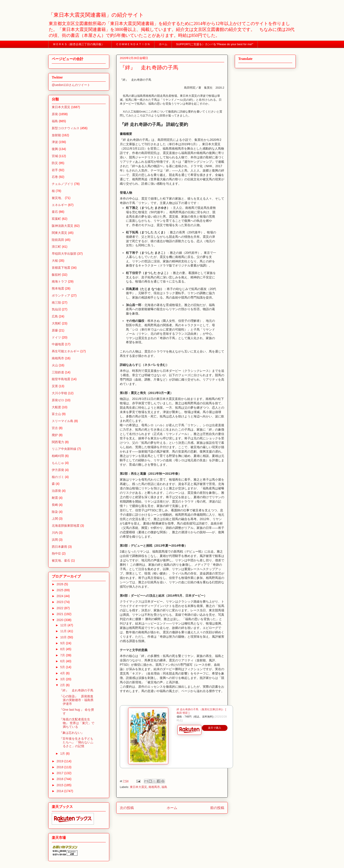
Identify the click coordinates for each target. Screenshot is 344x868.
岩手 (55, 170)
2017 (60, 773)
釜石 (55, 212)
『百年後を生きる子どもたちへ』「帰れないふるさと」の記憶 (76, 742)
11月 (64, 631)
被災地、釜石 (61, 560)
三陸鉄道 (58, 372)
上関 (55, 519)
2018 (60, 767)
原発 (55, 114)
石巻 (55, 177)
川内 (55, 533)
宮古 (55, 428)
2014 (60, 791)
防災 (55, 163)
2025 (60, 590)
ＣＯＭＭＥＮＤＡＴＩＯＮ (133, 44)
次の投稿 (127, 808)
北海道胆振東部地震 (66, 526)
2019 (60, 761)
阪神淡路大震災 (63, 226)
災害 (55, 386)
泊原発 (56, 491)
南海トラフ (59, 281)
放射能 (56, 135)
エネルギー (59, 205)
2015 (60, 785)
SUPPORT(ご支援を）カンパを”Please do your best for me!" (215, 44)
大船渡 (56, 407)
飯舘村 (56, 275)
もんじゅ (58, 463)
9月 (63, 643)
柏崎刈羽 (58, 456)
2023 (60, 602)
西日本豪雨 (59, 547)
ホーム (163, 44)
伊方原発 (58, 470)
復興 (55, 149)
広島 (55, 316)
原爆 (55, 330)
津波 (55, 142)
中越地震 (58, 344)
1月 (63, 753)
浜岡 (55, 540)
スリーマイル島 (63, 421)
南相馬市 (154, 787)
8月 (63, 649)
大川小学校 (59, 393)
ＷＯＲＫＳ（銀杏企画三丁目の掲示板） (80, 44)
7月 (63, 655)
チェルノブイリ (63, 184)
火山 (55, 365)
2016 (60, 779)
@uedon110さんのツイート (71, 85)
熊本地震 (58, 288)
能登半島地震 (61, 379)
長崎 (55, 505)
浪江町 (56, 247)
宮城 (55, 156)
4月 (63, 673)
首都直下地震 (61, 268)
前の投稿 (217, 808)
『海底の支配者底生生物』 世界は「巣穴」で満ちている (77, 723)
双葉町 (56, 219)
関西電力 (58, 442)
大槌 (55, 261)
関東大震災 (59, 233)
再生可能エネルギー (66, 351)
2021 (60, 614)
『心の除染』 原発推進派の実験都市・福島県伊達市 (76, 700)
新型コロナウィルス (66, 128)
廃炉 (55, 435)
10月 (64, 637)
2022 (60, 608)
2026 (60, 584)
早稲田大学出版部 (64, 254)
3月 (63, 679)
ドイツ (56, 337)
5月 (63, 667)
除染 (55, 512)
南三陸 (56, 302)
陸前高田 (58, 240)
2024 (60, 596)
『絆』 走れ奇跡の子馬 (76, 690)
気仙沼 (56, 309)
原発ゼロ (58, 400)
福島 (164, 787)
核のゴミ (58, 477)
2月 (63, 685)
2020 (60, 620)
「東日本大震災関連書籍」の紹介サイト (96, 15)
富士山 (56, 414)
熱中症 (56, 553)
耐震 (55, 498)
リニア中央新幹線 (64, 449)
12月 (64, 625)
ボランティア (61, 295)
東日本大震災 (138, 787)
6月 (63, 661)
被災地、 (58, 198)
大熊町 (56, 323)
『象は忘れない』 (72, 733)
